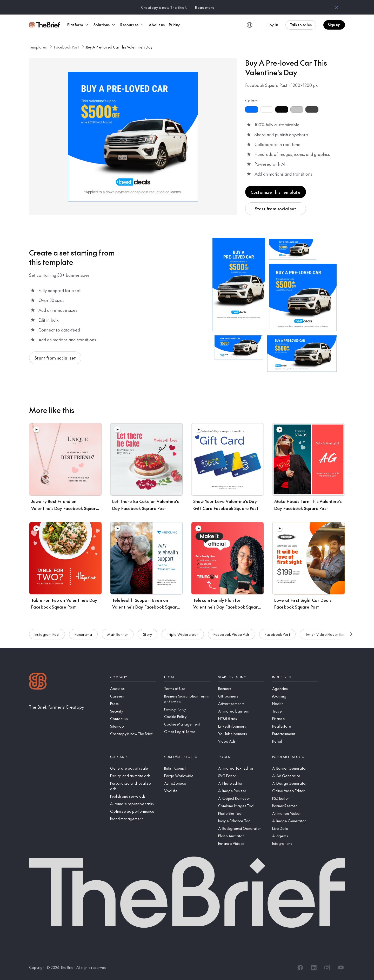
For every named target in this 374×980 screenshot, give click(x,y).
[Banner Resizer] (295, 806)
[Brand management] (133, 819)
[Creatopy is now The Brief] (133, 734)
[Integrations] (295, 843)
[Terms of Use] (187, 689)
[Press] (133, 704)
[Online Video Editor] (295, 791)
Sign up (334, 25)
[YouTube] (341, 968)
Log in (273, 25)
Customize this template (276, 192)
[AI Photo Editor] (241, 783)
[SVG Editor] (241, 776)
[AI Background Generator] (241, 828)
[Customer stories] (187, 757)
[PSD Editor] (295, 798)
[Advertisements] (241, 704)
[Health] (295, 704)
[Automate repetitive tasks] (133, 804)
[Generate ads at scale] (133, 768)
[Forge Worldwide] (187, 776)
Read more (205, 7)
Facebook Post (66, 47)
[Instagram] (327, 968)
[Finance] (295, 719)
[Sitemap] (133, 726)
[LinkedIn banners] (241, 726)
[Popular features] (295, 757)
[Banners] (241, 689)
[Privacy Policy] (187, 709)
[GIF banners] (241, 696)
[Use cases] (133, 757)
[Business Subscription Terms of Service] (187, 699)
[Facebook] (300, 968)
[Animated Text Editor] (241, 768)
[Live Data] (295, 828)
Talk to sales (301, 25)
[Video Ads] (241, 741)
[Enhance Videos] (241, 843)
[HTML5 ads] (241, 719)
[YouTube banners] (241, 734)
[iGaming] (295, 696)
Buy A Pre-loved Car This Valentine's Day (119, 47)
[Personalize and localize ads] (133, 786)
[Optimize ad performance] (133, 811)
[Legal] (187, 677)
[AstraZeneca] (187, 783)
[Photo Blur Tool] (241, 813)
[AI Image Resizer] (241, 791)
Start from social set (275, 209)
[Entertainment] (295, 734)
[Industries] (295, 677)
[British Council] (187, 768)
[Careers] (133, 696)
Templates (38, 47)
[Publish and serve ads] (133, 796)
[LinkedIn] (314, 968)
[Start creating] (241, 677)
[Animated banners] (241, 711)
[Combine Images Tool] (241, 806)
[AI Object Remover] (241, 798)
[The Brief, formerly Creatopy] (56, 707)
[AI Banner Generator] (295, 768)
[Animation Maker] (295, 813)
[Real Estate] (295, 726)
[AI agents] (295, 836)
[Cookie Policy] (187, 717)
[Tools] (241, 757)
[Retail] (295, 741)
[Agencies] (295, 689)
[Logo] (38, 682)
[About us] (133, 689)
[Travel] (295, 711)
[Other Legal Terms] (187, 732)
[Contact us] (133, 719)
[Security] (133, 711)
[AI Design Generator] (295, 783)
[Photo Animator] (241, 836)
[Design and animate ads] (133, 776)
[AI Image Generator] (295, 821)
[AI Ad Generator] (295, 776)
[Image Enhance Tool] (241, 821)
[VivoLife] (187, 791)
